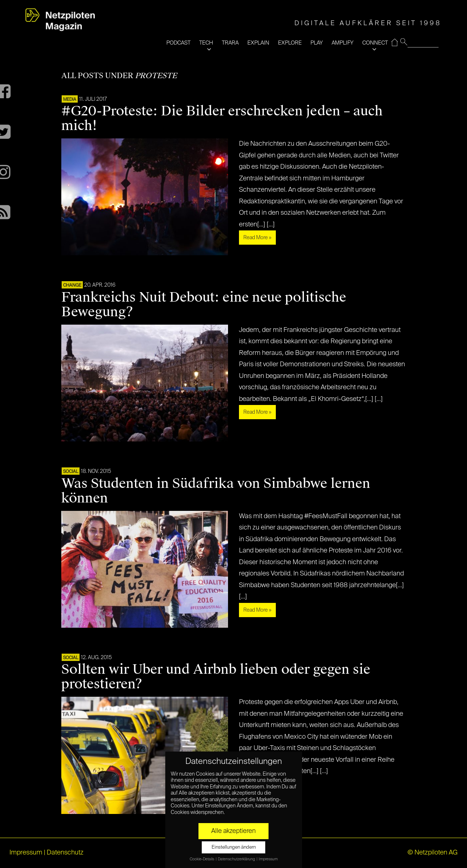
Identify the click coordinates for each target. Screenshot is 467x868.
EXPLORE (290, 43)
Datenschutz (65, 853)
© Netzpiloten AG (433, 853)
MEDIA (70, 100)
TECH (206, 43)
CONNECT (375, 43)
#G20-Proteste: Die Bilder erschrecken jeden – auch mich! (222, 118)
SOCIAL (71, 472)
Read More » (257, 238)
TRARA (230, 43)
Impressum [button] (268, 859)
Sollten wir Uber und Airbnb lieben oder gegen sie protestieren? (216, 677)
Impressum (26, 853)
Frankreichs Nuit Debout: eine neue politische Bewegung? (204, 305)
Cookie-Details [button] (202, 859)
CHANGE (72, 286)
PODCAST (178, 43)
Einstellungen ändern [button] (234, 847)
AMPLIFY (343, 43)
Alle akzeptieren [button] (233, 831)
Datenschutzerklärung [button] (237, 859)
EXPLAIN (258, 43)
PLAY (317, 43)
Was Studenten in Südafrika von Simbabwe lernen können (216, 491)
